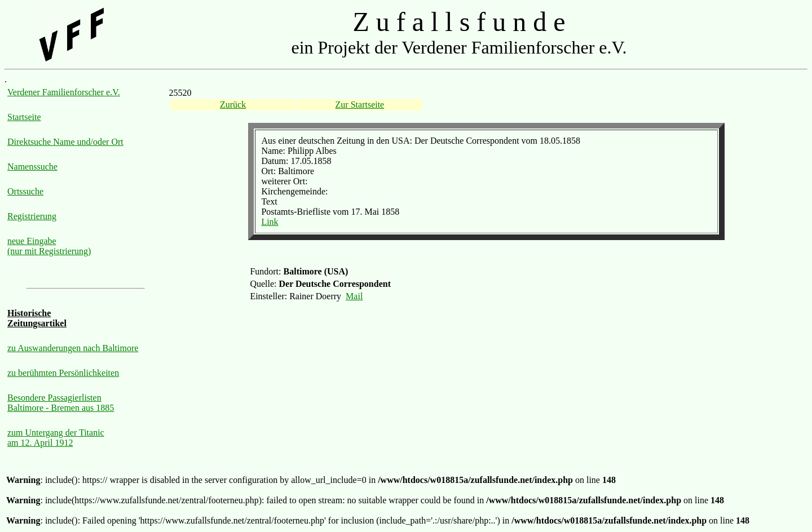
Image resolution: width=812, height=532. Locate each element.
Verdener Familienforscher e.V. (64, 92)
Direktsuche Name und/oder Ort (65, 142)
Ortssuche (25, 191)
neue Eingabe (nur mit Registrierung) (49, 246)
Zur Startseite (360, 105)
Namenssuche (32, 167)
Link (270, 222)
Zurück (233, 105)
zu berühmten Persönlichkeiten (63, 373)
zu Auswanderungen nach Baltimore (73, 348)
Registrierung (32, 216)
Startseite (24, 117)
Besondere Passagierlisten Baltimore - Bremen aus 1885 (61, 403)
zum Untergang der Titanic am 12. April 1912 (56, 438)
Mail (354, 296)
